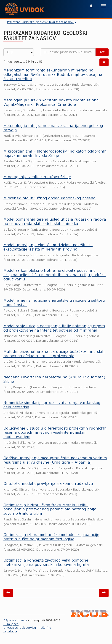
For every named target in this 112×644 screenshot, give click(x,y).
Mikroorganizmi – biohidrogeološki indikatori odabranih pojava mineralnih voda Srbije (55, 154)
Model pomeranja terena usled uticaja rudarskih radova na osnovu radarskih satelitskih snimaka (55, 222)
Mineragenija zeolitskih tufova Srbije (37, 177)
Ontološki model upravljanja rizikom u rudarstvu (48, 484)
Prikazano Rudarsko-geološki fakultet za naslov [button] (42, 22)
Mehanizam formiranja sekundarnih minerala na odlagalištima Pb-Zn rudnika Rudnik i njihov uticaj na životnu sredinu (53, 75)
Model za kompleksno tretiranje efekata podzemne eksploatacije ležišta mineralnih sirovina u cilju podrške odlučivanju (55, 275)
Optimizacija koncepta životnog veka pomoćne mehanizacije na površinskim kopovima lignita (46, 563)
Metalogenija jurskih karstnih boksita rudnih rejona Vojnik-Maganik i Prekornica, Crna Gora (51, 103)
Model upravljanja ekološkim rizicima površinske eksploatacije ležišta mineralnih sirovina (48, 247)
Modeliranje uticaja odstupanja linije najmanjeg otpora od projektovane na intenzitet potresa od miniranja (54, 328)
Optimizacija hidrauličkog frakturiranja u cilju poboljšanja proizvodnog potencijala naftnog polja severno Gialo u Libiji (50, 509)
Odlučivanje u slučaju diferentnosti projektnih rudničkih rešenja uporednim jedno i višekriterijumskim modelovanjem (55, 433)
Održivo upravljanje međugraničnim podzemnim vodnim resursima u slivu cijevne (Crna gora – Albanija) (55, 460)
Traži (102, 52)
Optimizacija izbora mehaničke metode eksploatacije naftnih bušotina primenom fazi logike (51, 537)
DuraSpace (11, 624)
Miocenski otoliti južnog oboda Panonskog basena (49, 198)
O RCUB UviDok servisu (20, 628)
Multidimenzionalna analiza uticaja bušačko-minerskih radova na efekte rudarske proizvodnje (54, 354)
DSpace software (15, 621)
